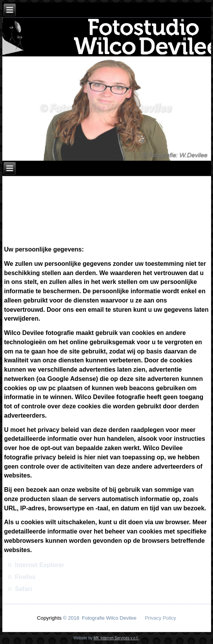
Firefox (25, 577)
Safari (24, 589)
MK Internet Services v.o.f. (116, 638)
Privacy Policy (161, 618)
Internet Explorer (40, 565)
